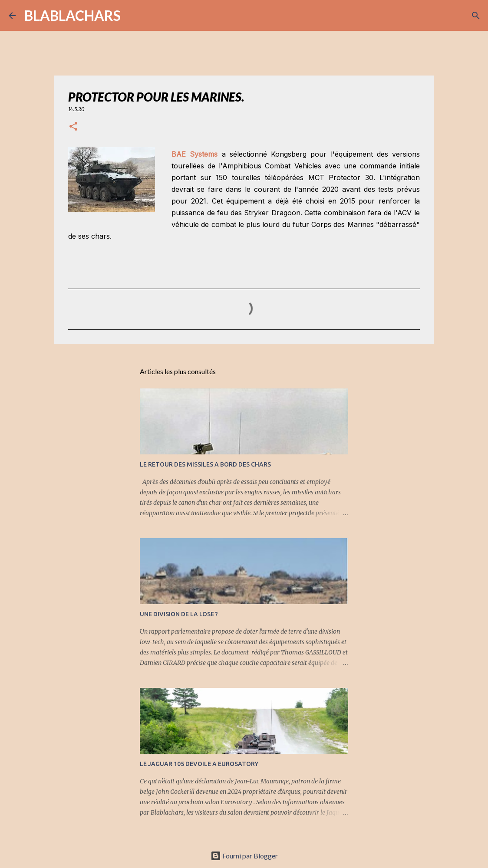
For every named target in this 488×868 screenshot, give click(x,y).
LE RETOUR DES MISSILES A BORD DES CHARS (205, 464)
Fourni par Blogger (244, 856)
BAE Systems (195, 154)
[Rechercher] (133, 16)
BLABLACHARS (73, 15)
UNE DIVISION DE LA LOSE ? (179, 614)
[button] (73, 127)
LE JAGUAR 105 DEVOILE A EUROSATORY (199, 764)
